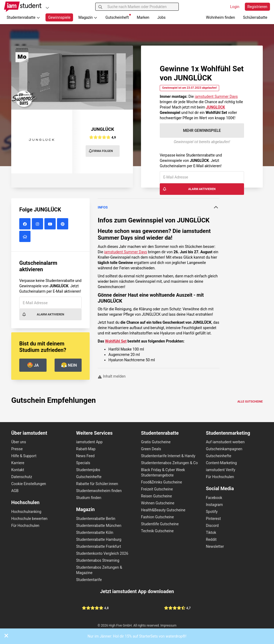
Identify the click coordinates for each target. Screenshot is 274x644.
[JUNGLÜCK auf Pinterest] (63, 224)
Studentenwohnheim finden (99, 491)
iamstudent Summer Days (216, 96)
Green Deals (151, 449)
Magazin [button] (88, 17)
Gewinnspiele (59, 17)
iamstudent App (90, 442)
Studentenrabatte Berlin (96, 519)
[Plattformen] (47, 8)
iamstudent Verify (221, 470)
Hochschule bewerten (29, 519)
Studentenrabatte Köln (95, 533)
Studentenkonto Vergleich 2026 (102, 553)
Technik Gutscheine (157, 531)
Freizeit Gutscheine (157, 489)
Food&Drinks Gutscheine (161, 482)
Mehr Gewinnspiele (202, 131)
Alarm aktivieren (189, 189)
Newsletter (215, 546)
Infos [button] (159, 207)
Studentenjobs (88, 470)
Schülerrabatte (255, 17)
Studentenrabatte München (99, 526)
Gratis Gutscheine (156, 442)
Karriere (18, 463)
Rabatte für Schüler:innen (97, 484)
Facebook (214, 498)
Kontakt (18, 470)
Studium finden (89, 498)
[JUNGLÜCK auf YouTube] (51, 224)
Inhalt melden (112, 376)
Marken (143, 17)
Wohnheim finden (220, 17)
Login (235, 7)
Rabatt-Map (86, 449)
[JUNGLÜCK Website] (26, 237)
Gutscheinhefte (89, 477)
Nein (69, 365)
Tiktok (211, 533)
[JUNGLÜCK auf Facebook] (26, 224)
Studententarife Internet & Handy (168, 456)
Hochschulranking (26, 512)
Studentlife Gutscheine (160, 524)
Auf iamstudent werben (225, 442)
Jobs (161, 17)
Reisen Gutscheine (156, 496)
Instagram (214, 505)
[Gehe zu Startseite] (23, 7)
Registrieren (257, 7)
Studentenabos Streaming (98, 560)
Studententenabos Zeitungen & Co (169, 463)
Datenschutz (22, 477)
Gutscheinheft (118, 17)
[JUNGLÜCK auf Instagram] (38, 224)
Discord (212, 526)
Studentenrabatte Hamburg (99, 539)
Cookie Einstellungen (29, 484)
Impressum (169, 626)
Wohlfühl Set (116, 341)
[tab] (159, 207)
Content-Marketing (222, 463)
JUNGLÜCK (102, 129)
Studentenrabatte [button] (23, 17)
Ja (33, 365)
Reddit (211, 539)
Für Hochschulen (25, 526)
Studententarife (89, 580)
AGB (15, 491)
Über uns (19, 442)
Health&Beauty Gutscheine (163, 510)
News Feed (85, 456)
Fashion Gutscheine (157, 517)
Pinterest (214, 519)
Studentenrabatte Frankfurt (99, 546)
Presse (17, 449)
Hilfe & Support (24, 456)
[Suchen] (100, 7)
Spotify (212, 512)
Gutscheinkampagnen (224, 449)
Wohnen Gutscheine (158, 503)
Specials (83, 463)
